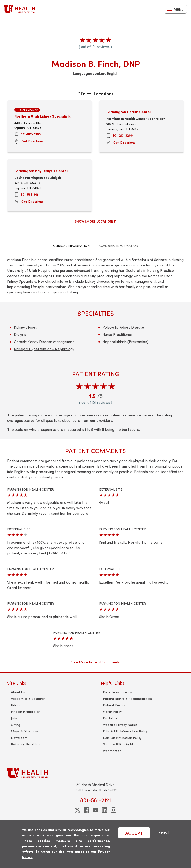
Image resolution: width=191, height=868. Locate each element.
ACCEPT (134, 833)
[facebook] (86, 810)
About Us (18, 692)
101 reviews (101, 47)
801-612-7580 (31, 134)
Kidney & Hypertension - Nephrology (44, 349)
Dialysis (20, 334)
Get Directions (32, 141)
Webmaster (112, 751)
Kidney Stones (25, 327)
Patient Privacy (114, 705)
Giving (16, 725)
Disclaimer (111, 718)
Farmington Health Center (129, 112)
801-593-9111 (30, 194)
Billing (15, 705)
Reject (164, 832)
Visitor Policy (112, 712)
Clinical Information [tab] (71, 246)
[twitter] (77, 810)
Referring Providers (26, 744)
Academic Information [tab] (118, 246)
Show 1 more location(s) (95, 221)
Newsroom (19, 738)
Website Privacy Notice (120, 725)
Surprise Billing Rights (119, 744)
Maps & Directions (25, 731)
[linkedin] (105, 810)
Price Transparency (117, 692)
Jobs (14, 718)
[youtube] (95, 810)
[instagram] (114, 810)
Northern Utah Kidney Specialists (43, 116)
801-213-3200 (123, 135)
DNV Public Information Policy (125, 731)
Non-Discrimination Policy (122, 738)
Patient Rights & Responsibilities (127, 699)
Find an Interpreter (25, 712)
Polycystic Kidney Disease (123, 327)
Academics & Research (28, 699)
